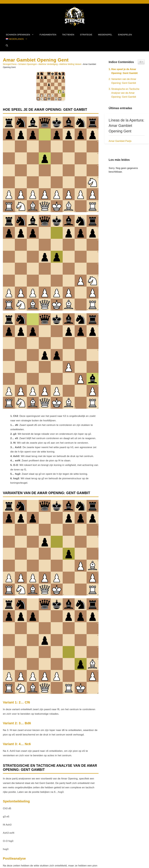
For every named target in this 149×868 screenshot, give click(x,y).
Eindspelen (125, 35)
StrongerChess (10, 64)
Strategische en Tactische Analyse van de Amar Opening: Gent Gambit (125, 93)
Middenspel (105, 35)
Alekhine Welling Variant (70, 64)
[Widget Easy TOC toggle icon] (141, 62)
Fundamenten (48, 35)
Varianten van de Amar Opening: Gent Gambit (124, 81)
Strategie (86, 35)
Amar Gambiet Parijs (120, 141)
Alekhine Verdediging (48, 64)
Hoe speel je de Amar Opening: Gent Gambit (124, 71)
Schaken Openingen (21, 35)
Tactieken (68, 35)
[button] (7, 46)
